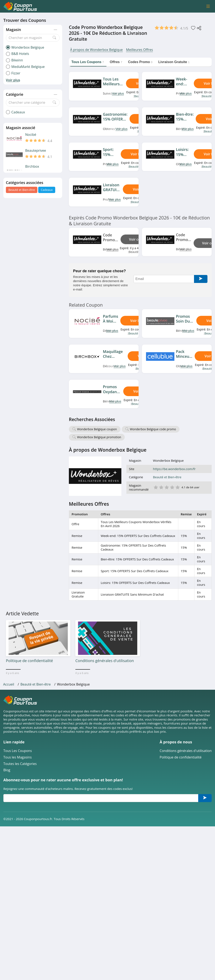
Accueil (9, 684)
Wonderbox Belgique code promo (153, 429)
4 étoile (172, 487)
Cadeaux (47, 190)
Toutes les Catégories (20, 764)
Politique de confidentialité (180, 757)
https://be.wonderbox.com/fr (174, 469)
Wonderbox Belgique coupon (97, 429)
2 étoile (161, 487)
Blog (7, 770)
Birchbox (32, 167)
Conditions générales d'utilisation (186, 751)
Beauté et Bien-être (22, 190)
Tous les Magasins (18, 757)
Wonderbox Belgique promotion (99, 437)
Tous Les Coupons (18, 751)
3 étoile (166, 487)
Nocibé (31, 135)
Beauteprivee (36, 151)
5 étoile (177, 487)
